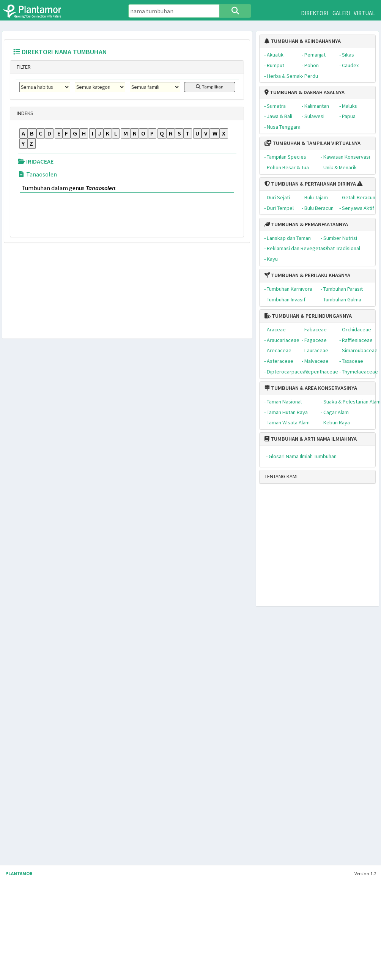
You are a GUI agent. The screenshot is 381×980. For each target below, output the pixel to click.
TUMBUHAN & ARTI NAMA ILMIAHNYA (311, 439)
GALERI (341, 13)
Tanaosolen (37, 174)
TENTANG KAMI (281, 476)
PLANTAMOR (19, 874)
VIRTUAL (364, 13)
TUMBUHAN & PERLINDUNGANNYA (308, 316)
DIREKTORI (315, 13)
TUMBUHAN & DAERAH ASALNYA (305, 92)
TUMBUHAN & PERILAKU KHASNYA (307, 275)
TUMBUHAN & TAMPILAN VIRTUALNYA (313, 143)
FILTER (23, 67)
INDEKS (24, 113)
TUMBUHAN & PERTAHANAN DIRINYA (310, 184)
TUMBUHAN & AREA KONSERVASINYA (311, 388)
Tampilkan (210, 87)
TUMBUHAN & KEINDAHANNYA (303, 41)
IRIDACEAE (35, 161)
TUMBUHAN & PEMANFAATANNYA (306, 224)
